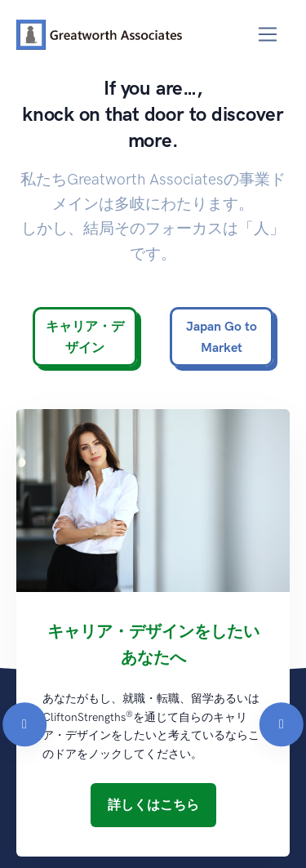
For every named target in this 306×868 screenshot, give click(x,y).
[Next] (282, 593)
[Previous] (24, 593)
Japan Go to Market (222, 337)
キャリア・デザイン (85, 337)
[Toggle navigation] (268, 35)
